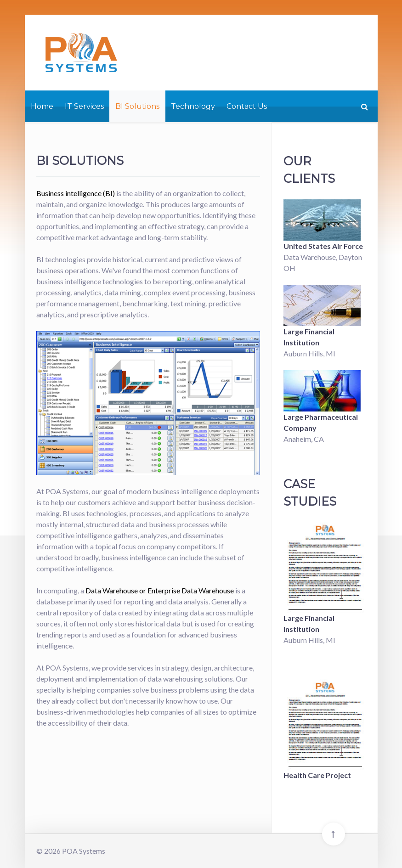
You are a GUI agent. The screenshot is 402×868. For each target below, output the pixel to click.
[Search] (363, 106)
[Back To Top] (334, 834)
